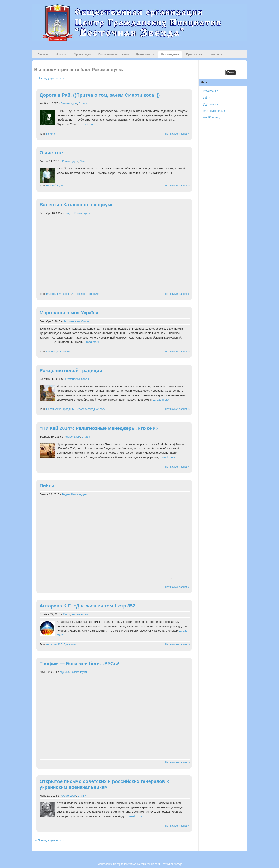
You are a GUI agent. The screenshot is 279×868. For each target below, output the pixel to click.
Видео (69, 213)
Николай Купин (55, 186)
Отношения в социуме (86, 294)
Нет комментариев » (177, 134)
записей (211, 104)
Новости (61, 54)
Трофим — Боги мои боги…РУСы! (80, 664)
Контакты (216, 54)
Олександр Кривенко (59, 352)
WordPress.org (212, 117)
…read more (87, 124)
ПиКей (47, 486)
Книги (67, 614)
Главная (43, 54)
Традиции (69, 409)
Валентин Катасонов (59, 294)
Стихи (83, 161)
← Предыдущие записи (49, 78)
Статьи (83, 104)
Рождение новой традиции (71, 370)
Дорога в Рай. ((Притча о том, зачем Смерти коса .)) (100, 95)
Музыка (64, 672)
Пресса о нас (195, 54)
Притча (51, 134)
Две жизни (70, 644)
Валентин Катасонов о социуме (77, 205)
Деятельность (145, 54)
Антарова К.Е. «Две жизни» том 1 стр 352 (87, 606)
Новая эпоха (54, 409)
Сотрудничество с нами (113, 54)
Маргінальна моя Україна (69, 313)
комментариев (215, 111)
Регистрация (210, 91)
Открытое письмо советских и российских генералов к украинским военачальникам (104, 784)
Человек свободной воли (90, 409)
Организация (82, 54)
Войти (207, 98)
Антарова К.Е (54, 644)
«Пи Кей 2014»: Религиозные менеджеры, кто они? (99, 428)
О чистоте (51, 153)
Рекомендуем (170, 54)
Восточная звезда (171, 864)
